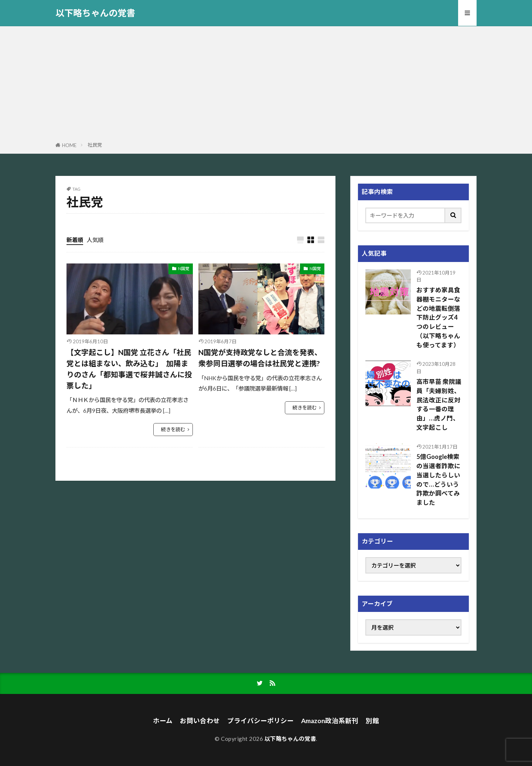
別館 (372, 721)
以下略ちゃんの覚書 (95, 13)
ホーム (163, 721)
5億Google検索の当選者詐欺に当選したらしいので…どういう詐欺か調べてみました (438, 480)
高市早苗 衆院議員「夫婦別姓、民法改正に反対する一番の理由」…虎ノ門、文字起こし (439, 405)
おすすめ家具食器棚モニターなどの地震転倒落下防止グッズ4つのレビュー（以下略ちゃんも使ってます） (438, 318)
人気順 (95, 240)
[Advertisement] (266, 85)
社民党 (95, 145)
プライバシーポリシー (260, 721)
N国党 (184, 268)
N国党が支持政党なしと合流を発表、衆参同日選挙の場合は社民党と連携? (260, 358)
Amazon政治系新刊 (330, 721)
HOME (69, 145)
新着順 (75, 240)
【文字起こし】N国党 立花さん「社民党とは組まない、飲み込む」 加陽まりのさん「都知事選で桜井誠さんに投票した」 (129, 369)
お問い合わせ (200, 721)
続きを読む (173, 429)
